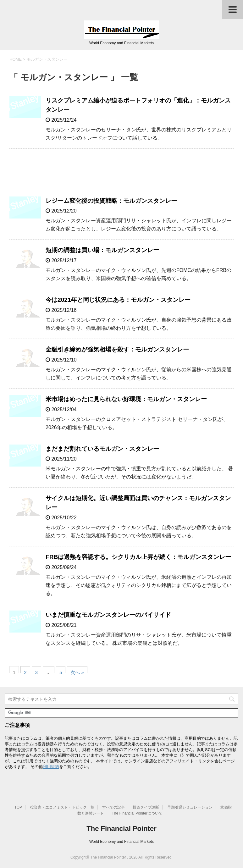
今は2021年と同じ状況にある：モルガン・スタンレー (118, 300)
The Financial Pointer (121, 829)
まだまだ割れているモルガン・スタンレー (102, 449)
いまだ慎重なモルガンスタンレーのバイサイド (108, 615)
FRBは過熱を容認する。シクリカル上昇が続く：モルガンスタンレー (138, 557)
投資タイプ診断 (146, 807)
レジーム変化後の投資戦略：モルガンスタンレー (111, 201)
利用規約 (51, 767)
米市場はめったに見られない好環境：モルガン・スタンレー (126, 399)
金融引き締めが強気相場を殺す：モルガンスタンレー (117, 349)
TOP (18, 807)
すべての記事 (113, 807)
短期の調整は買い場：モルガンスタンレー (102, 250)
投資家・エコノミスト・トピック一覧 (62, 807)
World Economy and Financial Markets (122, 842)
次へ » (77, 671)
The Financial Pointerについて (137, 813)
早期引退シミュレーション (190, 807)
